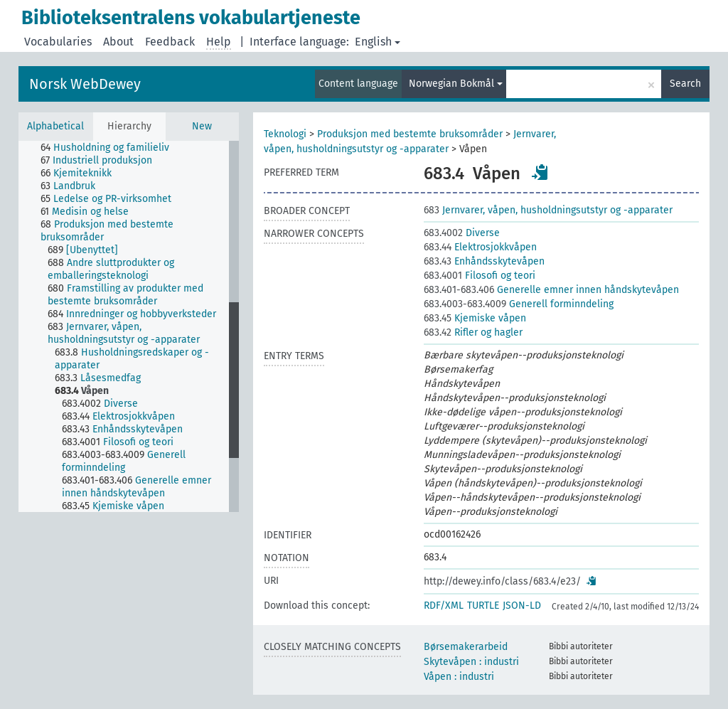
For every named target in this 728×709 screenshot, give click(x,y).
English (378, 42)
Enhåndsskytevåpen (484, 261)
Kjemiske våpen (475, 318)
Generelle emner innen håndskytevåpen (551, 290)
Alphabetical (55, 126)
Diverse (462, 233)
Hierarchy (129, 126)
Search (685, 84)
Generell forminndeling (519, 304)
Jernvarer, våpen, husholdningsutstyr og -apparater (548, 210)
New (202, 126)
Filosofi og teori (480, 276)
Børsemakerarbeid (466, 647)
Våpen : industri (459, 677)
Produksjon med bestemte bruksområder (410, 134)
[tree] (129, 326)
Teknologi (285, 134)
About (118, 42)
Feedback (170, 42)
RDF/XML (444, 606)
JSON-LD (522, 606)
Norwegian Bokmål (456, 84)
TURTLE (483, 606)
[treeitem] (111, 148)
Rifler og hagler (473, 332)
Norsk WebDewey (85, 84)
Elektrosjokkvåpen (480, 247)
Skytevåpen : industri (471, 662)
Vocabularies (58, 42)
